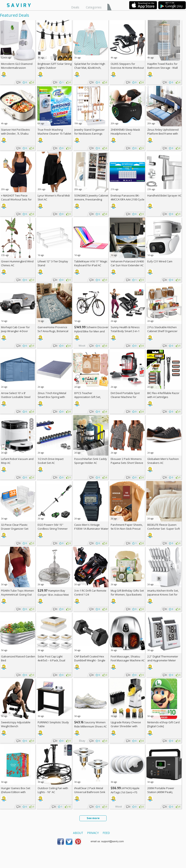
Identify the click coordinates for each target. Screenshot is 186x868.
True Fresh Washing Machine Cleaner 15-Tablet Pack (54, 134)
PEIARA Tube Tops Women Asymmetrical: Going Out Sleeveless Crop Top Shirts (18, 594)
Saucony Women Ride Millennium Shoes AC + (91, 726)
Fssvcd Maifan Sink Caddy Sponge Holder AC (91, 461)
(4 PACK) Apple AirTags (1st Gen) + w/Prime (125, 792)
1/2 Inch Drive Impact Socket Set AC (51, 461)
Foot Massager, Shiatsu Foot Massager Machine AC (128, 658)
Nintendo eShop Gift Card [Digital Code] (163, 724)
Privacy (93, 833)
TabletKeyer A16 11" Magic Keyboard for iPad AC (91, 263)
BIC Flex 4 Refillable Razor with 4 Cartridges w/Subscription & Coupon (163, 397)
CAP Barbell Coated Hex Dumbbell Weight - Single (90, 658)
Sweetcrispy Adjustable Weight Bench (16, 724)
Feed (106, 833)
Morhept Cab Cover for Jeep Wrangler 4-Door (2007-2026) (15, 331)
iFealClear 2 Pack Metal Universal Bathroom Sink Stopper (90, 792)
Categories (94, 7)
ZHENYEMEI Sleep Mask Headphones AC (125, 132)
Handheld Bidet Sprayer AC (164, 195)
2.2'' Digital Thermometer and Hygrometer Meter (163, 658)
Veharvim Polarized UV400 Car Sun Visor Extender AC (127, 263)
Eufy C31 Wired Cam (160, 261)
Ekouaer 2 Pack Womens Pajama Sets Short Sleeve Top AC (127, 463)
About (78, 833)
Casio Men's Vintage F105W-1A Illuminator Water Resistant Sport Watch (91, 529)
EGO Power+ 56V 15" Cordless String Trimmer (53, 527)
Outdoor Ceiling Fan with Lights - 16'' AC (53, 790)
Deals (75, 7)
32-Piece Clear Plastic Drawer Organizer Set (15, 527)
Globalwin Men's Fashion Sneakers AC (163, 461)
